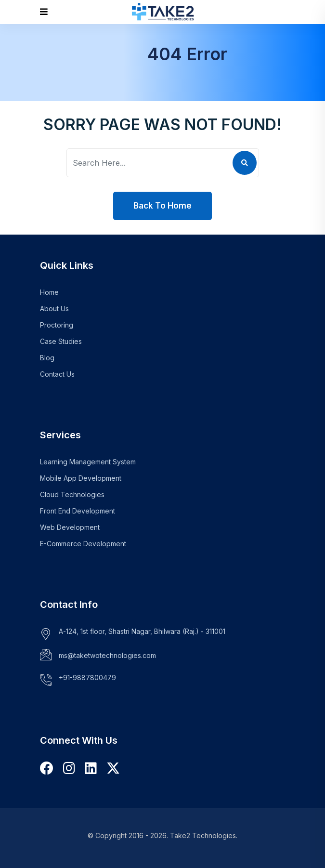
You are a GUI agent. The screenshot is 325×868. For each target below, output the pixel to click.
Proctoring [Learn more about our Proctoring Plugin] (57, 325)
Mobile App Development (81, 478)
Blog (47, 358)
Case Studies (61, 341)
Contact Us (57, 374)
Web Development (70, 527)
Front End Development (78, 511)
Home (49, 292)
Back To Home (162, 206)
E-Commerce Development (83, 544)
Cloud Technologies (72, 494)
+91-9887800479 (87, 677)
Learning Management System (88, 462)
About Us (54, 309)
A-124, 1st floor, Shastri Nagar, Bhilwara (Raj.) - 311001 (142, 631)
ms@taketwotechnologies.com (107, 655)
